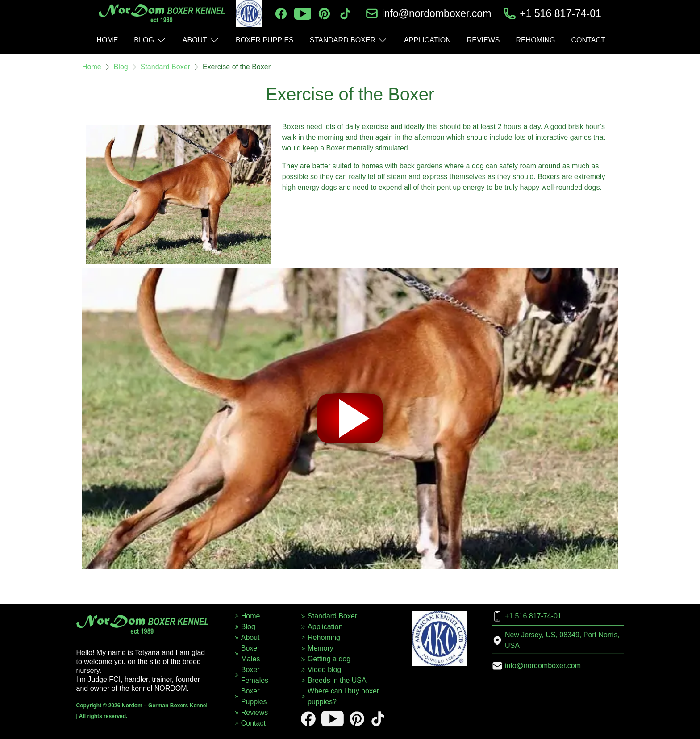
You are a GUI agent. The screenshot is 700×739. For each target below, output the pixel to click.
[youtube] (303, 14)
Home (92, 67)
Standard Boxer (165, 67)
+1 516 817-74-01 (560, 13)
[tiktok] (345, 14)
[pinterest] (324, 14)
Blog (121, 67)
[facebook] (281, 14)
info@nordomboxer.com (436, 13)
